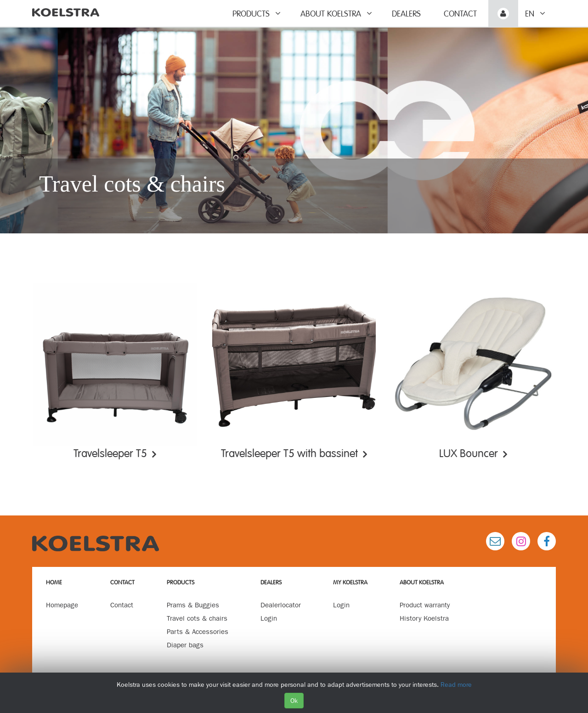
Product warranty (425, 605)
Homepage (62, 605)
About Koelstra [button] (336, 14)
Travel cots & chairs (197, 618)
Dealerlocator (281, 605)
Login (269, 618)
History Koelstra (424, 618)
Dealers (406, 14)
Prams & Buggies (193, 605)
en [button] (535, 14)
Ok (294, 701)
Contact (460, 14)
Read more (456, 685)
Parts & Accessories (198, 632)
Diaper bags (185, 645)
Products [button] (257, 14)
